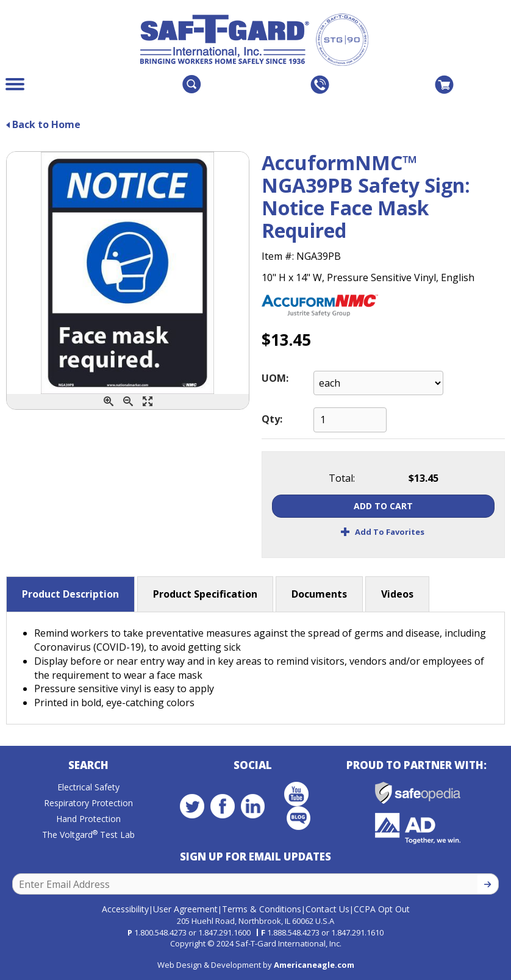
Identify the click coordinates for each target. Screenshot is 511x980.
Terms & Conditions (262, 909)
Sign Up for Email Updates (255, 857)
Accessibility (125, 909)
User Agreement (185, 909)
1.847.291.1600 (224, 932)
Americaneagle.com (314, 965)
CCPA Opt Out (382, 909)
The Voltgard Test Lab (88, 835)
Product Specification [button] (205, 594)
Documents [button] (319, 594)
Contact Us (327, 909)
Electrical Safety (88, 787)
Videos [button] (397, 594)
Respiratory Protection (88, 803)
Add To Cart (383, 506)
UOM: (275, 378)
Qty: (272, 419)
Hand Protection (88, 819)
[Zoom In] (109, 402)
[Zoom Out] (128, 402)
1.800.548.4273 (160, 932)
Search (88, 765)
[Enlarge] (148, 402)
